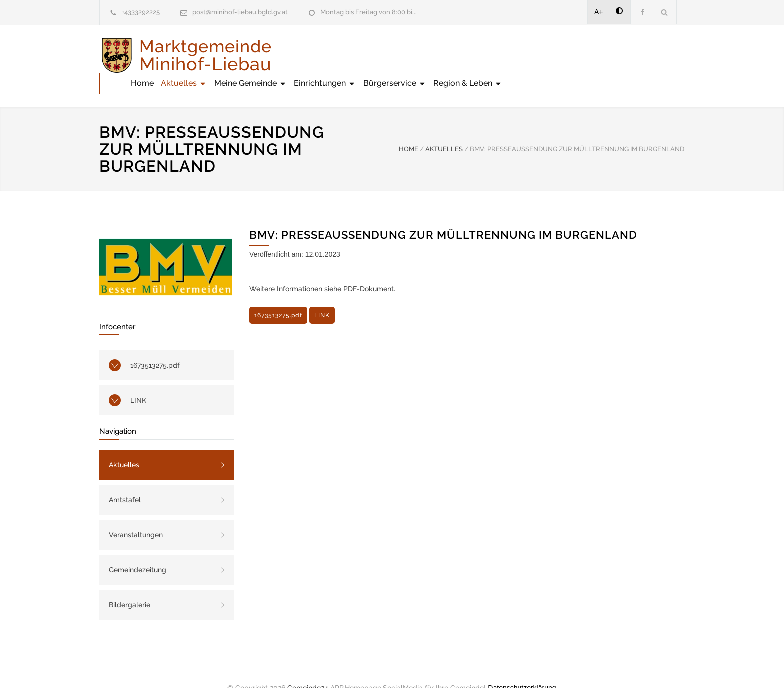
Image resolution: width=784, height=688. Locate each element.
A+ (599, 12)
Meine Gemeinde (433, 55)
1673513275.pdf (155, 344)
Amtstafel (125, 479)
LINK (138, 379)
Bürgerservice (577, 55)
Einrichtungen (507, 55)
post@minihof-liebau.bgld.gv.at (240, 12)
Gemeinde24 (308, 667)
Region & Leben (650, 55)
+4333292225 (141, 12)
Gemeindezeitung (138, 549)
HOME (409, 128)
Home (324, 55)
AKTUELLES (444, 128)
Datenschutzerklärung (522, 667)
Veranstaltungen (136, 514)
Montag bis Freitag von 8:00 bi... (369, 12)
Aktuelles (366, 55)
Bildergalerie (130, 584)
